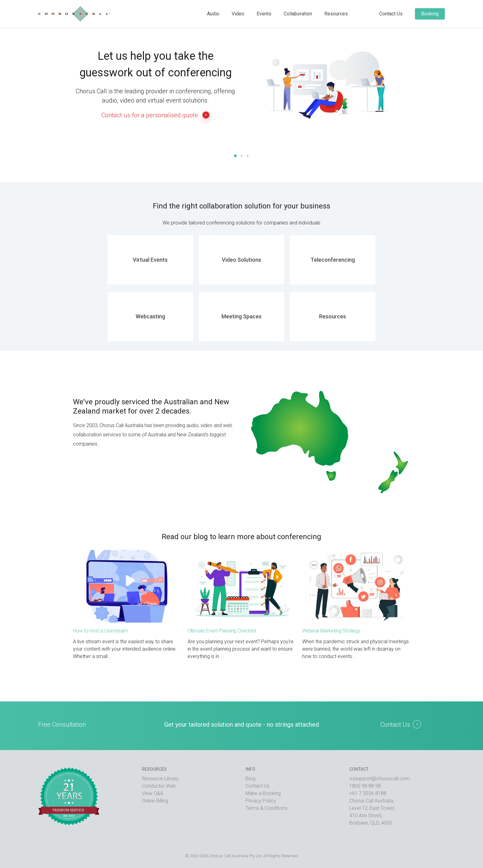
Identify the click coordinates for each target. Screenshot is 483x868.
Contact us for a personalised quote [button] (156, 115)
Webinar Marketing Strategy (331, 631)
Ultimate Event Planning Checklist (222, 631)
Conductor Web (159, 786)
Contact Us (258, 786)
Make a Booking (263, 793)
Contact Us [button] (395, 725)
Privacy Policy (261, 801)
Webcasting (150, 316)
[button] (235, 156)
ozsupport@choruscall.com (379, 779)
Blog (250, 779)
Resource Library (160, 779)
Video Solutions (241, 260)
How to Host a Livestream (100, 631)
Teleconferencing (333, 260)
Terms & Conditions (266, 808)
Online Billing (155, 801)
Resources (333, 316)
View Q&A (153, 793)
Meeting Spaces (241, 316)
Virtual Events (150, 260)
